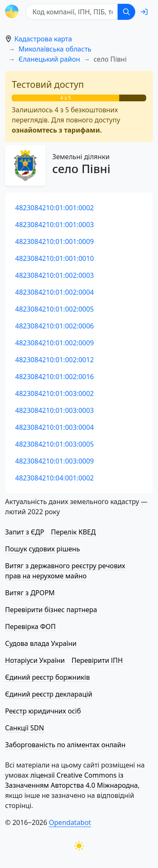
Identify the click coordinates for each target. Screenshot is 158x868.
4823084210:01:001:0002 (55, 208)
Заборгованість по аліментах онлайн (65, 745)
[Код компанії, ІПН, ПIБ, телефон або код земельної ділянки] (72, 12)
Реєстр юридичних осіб (43, 711)
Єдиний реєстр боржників (47, 677)
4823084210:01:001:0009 (55, 241)
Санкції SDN (24, 728)
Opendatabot (70, 822)
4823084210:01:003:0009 (55, 461)
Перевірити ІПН (97, 660)
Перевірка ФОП (30, 627)
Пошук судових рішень (43, 549)
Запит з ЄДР (25, 532)
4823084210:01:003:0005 (55, 444)
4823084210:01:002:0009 (55, 343)
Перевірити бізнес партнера (51, 610)
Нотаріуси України (35, 660)
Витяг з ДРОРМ (30, 593)
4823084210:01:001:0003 (55, 225)
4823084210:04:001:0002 (55, 478)
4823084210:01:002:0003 (55, 275)
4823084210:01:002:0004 (55, 292)
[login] (144, 12)
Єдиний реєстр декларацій (49, 694)
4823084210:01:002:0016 (55, 377)
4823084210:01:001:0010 (55, 258)
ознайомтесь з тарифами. (57, 130)
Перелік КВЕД (73, 532)
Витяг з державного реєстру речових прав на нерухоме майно (65, 571)
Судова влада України (41, 643)
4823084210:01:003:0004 (55, 427)
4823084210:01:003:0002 (55, 393)
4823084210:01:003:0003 (55, 410)
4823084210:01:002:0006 (55, 326)
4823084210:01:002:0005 (55, 309)
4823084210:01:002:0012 (55, 360)
